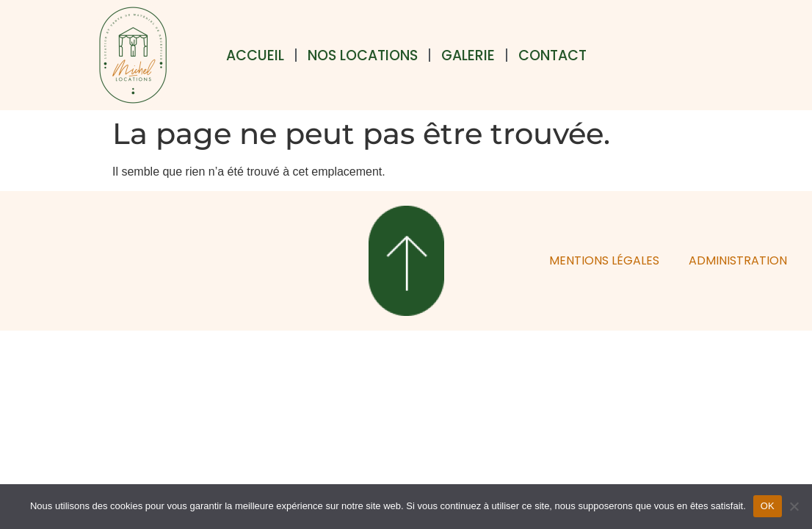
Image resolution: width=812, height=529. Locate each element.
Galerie (468, 55)
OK (768, 506)
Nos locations (363, 55)
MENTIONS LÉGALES (604, 260)
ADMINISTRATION (738, 260)
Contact (552, 55)
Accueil (255, 55)
